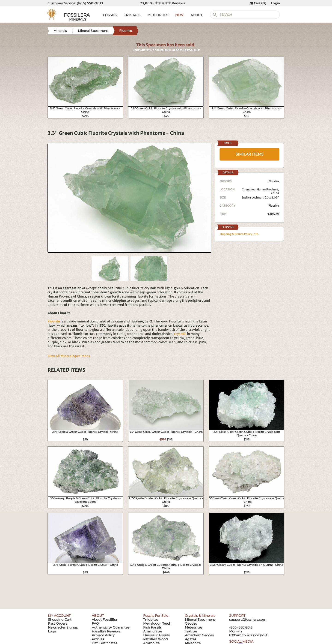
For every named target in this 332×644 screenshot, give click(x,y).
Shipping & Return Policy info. (239, 234)
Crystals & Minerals (200, 616)
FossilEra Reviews (106, 631)
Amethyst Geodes (199, 635)
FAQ (95, 623)
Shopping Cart (60, 620)
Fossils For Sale (156, 616)
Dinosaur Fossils (156, 635)
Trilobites (151, 620)
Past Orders (58, 623)
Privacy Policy (103, 635)
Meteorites (194, 627)
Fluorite (274, 206)
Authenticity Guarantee (111, 627)
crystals (180, 334)
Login (275, 3)
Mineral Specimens (200, 620)
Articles (98, 639)
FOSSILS (110, 15)
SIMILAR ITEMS (250, 154)
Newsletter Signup (63, 627)
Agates (191, 639)
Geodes (191, 623)
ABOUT (196, 15)
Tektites (191, 631)
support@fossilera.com (248, 620)
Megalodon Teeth (157, 623)
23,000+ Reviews (162, 3)
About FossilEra (104, 620)
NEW (179, 15)
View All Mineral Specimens (69, 356)
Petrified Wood (155, 639)
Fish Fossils (152, 627)
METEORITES (158, 15)
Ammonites (153, 631)
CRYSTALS (132, 15)
